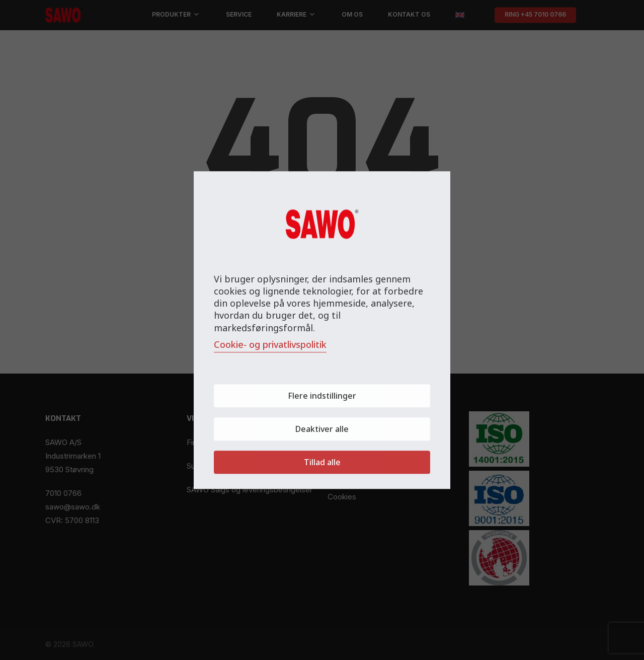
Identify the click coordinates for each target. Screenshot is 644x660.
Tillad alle (322, 462)
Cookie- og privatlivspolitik (270, 344)
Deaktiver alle (322, 429)
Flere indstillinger (322, 396)
